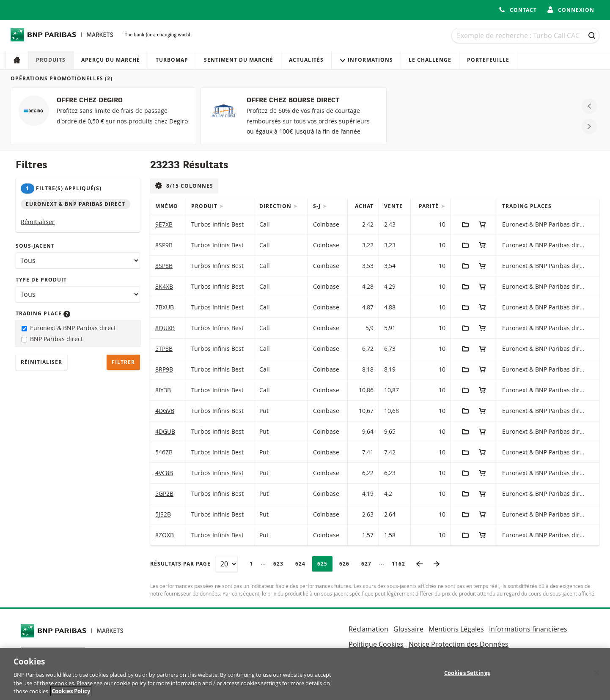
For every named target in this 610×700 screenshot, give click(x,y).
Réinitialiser (38, 222)
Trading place (43, 313)
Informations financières (528, 629)
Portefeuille (488, 60)
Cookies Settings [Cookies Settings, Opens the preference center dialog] (467, 679)
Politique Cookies (376, 644)
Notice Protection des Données (459, 644)
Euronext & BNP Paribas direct (69, 328)
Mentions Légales (456, 629)
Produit (205, 206)
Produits (51, 60)
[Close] (596, 679)
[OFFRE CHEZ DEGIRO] (103, 116)
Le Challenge (430, 60)
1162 (401, 564)
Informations (366, 60)
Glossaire (408, 629)
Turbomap (172, 60)
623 (281, 564)
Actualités (306, 60)
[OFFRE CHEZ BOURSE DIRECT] (293, 116)
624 (303, 564)
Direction (276, 206)
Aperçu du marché (111, 60)
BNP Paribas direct (52, 339)
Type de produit (41, 280)
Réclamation (368, 629)
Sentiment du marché (239, 60)
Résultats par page (180, 564)
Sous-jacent (35, 246)
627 (369, 564)
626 (347, 564)
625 (325, 564)
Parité (430, 206)
